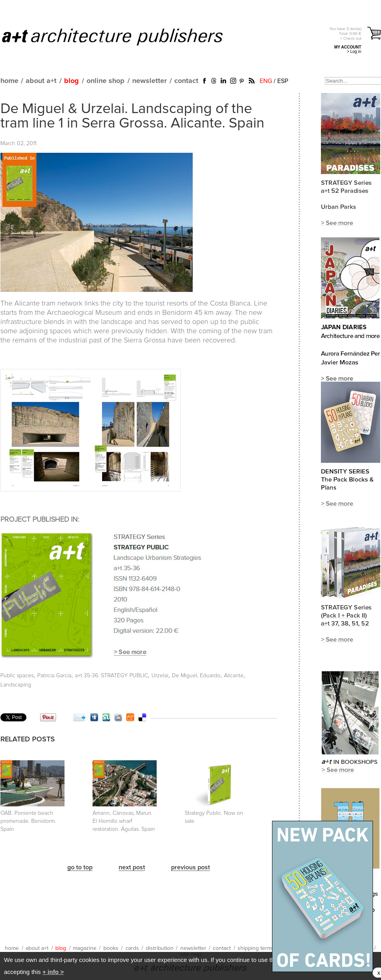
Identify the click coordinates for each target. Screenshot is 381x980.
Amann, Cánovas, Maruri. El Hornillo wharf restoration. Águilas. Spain (124, 821)
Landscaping (16, 685)
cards (132, 948)
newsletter (149, 81)
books (111, 948)
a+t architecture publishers (122, 36)
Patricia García (54, 676)
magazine (85, 948)
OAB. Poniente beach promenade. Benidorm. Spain (28, 821)
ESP (283, 81)
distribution (160, 948)
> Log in (354, 52)
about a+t (41, 81)
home (9, 81)
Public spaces (17, 676)
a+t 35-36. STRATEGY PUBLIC (111, 676)
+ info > (53, 972)
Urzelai (160, 676)
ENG (266, 81)
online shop (106, 81)
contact (186, 81)
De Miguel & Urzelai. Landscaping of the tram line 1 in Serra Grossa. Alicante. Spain (132, 116)
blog (72, 81)
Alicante (234, 676)
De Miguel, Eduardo (196, 676)
